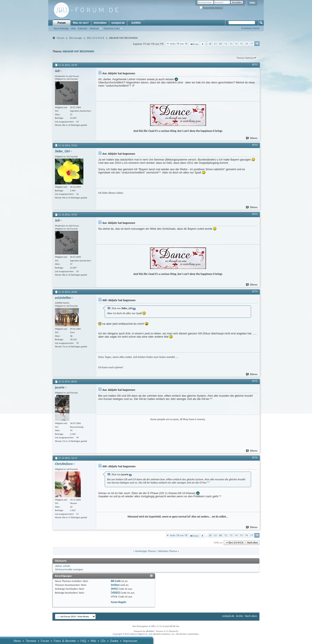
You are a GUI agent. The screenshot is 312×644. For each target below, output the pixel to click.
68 (221, 44)
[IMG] (114, 589)
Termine (31, 641)
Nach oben (252, 543)
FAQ (83, 641)
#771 (255, 65)
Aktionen (94, 28)
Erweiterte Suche (250, 28)
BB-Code (116, 581)
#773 (255, 214)
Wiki (93, 641)
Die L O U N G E (95, 38)
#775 (255, 381)
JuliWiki (136, 23)
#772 (255, 145)
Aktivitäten (100, 23)
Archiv (239, 616)
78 (257, 44)
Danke (114, 641)
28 (210, 44)
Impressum (130, 641)
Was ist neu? (81, 23)
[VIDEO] (115, 593)
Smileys (115, 585)
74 (236, 44)
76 (246, 44)
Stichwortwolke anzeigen (69, 569)
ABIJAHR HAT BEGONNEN (78, 51)
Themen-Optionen (245, 58)
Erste (194, 44)
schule (67, 566)
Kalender (83, 28)
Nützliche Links (112, 28)
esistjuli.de (118, 23)
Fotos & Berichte (65, 641)
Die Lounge (76, 38)
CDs (103, 641)
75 (241, 44)
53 (215, 44)
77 (252, 44)
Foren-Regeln (118, 602)
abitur (58, 566)
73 (231, 44)
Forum (62, 23)
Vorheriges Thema (145, 551)
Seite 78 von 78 (179, 44)
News (17, 641)
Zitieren (252, 138)
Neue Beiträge (61, 28)
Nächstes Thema (168, 551)
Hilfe (252, 3)
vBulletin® (151, 631)
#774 (255, 292)
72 (226, 44)
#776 (255, 458)
